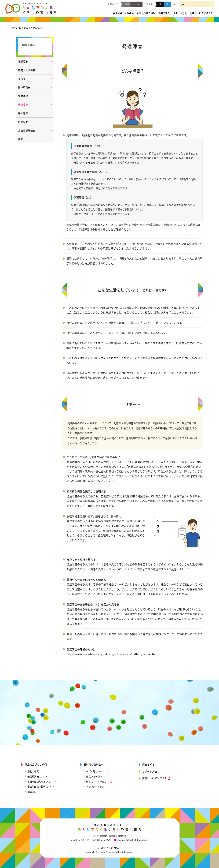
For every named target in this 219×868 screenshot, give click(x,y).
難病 (21, 139)
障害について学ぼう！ (201, 13)
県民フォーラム (94, 776)
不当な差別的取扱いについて (42, 781)
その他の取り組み (95, 787)
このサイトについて (110, 848)
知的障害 (23, 96)
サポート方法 (180, 13)
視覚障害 (23, 61)
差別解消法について (38, 776)
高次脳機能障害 (27, 130)
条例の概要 (33, 771)
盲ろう (22, 79)
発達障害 (23, 104)
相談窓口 (32, 792)
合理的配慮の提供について (41, 786)
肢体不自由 (24, 87)
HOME (14, 28)
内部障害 (23, 122)
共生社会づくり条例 (123, 13)
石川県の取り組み (146, 13)
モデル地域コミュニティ (99, 771)
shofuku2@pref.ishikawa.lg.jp (132, 840)
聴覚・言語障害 (27, 70)
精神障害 (23, 113)
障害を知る (164, 13)
